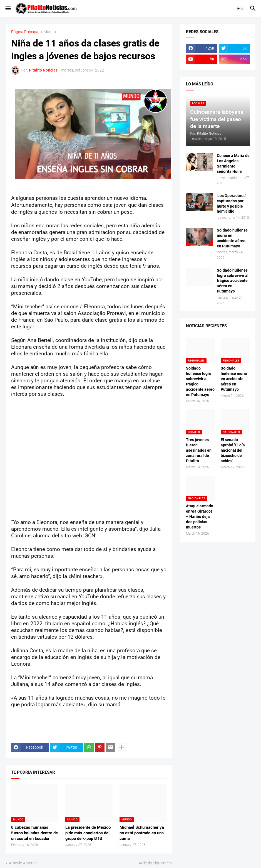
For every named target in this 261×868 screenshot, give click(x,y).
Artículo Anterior (23, 863)
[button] (8, 9)
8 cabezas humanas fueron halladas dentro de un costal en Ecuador (34, 833)
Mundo (50, 32)
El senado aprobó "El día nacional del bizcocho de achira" (233, 450)
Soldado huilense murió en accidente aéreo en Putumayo (232, 238)
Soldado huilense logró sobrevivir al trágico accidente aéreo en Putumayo (233, 281)
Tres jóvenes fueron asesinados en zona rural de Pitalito (199, 450)
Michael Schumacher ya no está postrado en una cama (142, 833)
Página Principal (25, 32)
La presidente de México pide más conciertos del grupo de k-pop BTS (88, 833)
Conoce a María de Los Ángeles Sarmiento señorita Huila (233, 163)
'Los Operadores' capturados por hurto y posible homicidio (231, 204)
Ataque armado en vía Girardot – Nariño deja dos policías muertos (200, 517)
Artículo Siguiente (154, 863)
